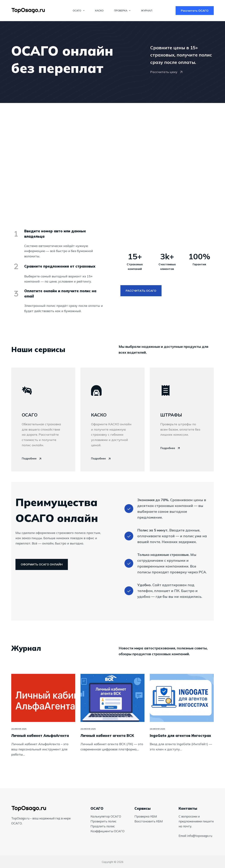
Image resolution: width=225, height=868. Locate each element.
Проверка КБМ (146, 816)
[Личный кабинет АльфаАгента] (43, 698)
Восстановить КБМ (149, 821)
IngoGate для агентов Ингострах (180, 736)
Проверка (123, 11)
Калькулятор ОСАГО (106, 816)
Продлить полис (103, 826)
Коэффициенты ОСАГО (107, 831)
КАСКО (99, 11)
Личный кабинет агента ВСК (107, 736)
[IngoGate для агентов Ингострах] (182, 698)
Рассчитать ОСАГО (195, 11)
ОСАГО (79, 11)
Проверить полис (103, 821)
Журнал (147, 11)
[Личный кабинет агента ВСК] (112, 698)
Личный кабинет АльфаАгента (40, 736)
